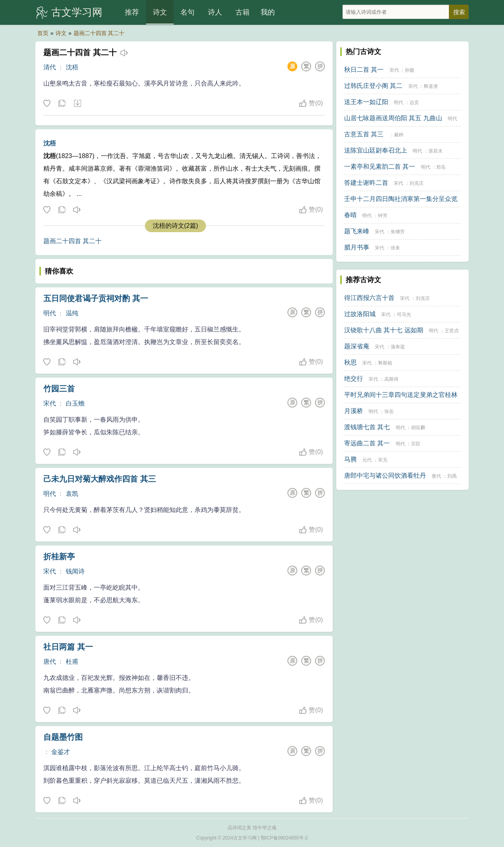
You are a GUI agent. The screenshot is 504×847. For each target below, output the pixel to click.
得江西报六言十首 (369, 298)
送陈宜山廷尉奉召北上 (376, 150)
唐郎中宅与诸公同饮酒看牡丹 (385, 476)
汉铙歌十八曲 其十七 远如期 (384, 330)
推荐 (132, 12)
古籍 (243, 12)
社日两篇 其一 (68, 647)
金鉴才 (61, 752)
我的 (268, 12)
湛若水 (435, 151)
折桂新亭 (59, 557)
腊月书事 (357, 247)
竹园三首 (59, 389)
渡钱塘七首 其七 (367, 427)
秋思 (350, 362)
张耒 (395, 248)
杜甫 (72, 662)
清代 (50, 67)
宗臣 (416, 444)
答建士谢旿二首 (366, 183)
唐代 (50, 662)
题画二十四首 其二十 (99, 33)
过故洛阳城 (360, 314)
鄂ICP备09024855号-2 (284, 838)
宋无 (383, 460)
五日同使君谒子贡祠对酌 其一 (96, 298)
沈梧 (72, 67)
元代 (367, 460)
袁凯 (72, 494)
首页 (43, 33)
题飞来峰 (357, 231)
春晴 (350, 215)
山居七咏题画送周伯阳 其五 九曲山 (393, 118)
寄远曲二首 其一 (367, 443)
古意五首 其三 (364, 134)
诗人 (215, 12)
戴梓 (399, 135)
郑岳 (441, 167)
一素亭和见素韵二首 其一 (380, 167)
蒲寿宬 (398, 347)
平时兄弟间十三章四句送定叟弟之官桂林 (401, 395)
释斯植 (385, 363)
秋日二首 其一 (364, 70)
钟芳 (383, 216)
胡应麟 (418, 428)
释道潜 (431, 86)
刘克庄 (417, 183)
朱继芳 (398, 232)
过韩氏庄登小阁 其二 (373, 86)
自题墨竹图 (63, 737)
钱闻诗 (75, 571)
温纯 (72, 313)
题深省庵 (357, 346)
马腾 (350, 459)
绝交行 (354, 379)
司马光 (404, 315)
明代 (50, 313)
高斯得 (391, 379)
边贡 (414, 102)
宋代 (50, 403)
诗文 (160, 12)
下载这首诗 (77, 104)
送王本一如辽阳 (366, 102)
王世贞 (452, 331)
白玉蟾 (75, 403)
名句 (187, 12)
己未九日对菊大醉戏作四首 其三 (100, 479)
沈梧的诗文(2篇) (176, 226)
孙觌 (409, 70)
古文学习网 (77, 12)
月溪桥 (354, 411)
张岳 (389, 411)
